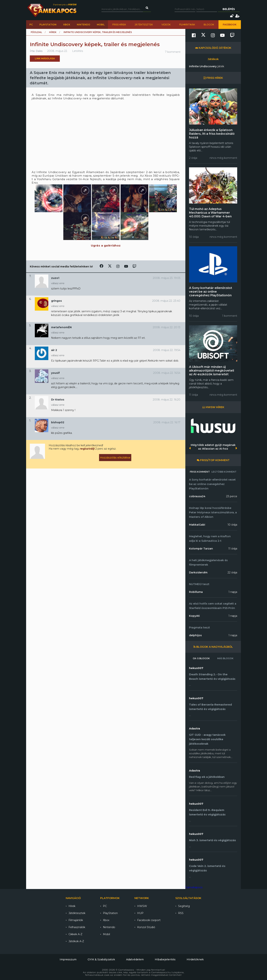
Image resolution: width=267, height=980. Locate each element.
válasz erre (58, 283)
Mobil (101, 25)
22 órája (232, 572)
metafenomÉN (61, 327)
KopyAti (194, 616)
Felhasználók (77, 927)
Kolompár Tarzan (201, 549)
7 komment (173, 52)
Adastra (195, 729)
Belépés (229, 9)
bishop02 (58, 422)
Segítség (184, 906)
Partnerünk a (65, 5)
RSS (181, 913)
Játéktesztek (144, 25)
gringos (56, 301)
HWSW (142, 906)
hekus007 (196, 668)
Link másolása (45, 58)
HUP (140, 913)
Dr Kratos (58, 400)
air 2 (54, 350)
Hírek (53, 32)
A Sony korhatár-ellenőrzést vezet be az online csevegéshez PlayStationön (211, 292)
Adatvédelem (135, 959)
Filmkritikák (187, 25)
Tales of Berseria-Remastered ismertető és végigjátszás (210, 707)
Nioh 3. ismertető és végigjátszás (212, 840)
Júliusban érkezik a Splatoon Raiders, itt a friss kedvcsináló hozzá (212, 134)
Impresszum (68, 959)
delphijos (195, 635)
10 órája (232, 525)
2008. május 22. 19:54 (167, 350)
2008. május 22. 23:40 (166, 301)
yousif (55, 373)
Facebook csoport (149, 920)
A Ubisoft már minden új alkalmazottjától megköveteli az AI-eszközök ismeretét (212, 371)
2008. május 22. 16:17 (167, 422)
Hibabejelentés (165, 959)
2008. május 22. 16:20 (167, 400)
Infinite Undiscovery (207, 66)
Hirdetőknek (195, 959)
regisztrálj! (87, 449)
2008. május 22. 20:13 (167, 327)
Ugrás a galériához (106, 245)
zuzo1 (55, 278)
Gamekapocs (194, 887)
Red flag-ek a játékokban (207, 777)
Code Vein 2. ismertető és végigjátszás (207, 868)
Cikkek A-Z (75, 934)
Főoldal (36, 32)
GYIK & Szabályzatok (101, 959)
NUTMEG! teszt (199, 584)
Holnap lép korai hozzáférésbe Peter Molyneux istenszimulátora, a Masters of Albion (213, 512)
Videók (166, 25)
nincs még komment (223, 158)
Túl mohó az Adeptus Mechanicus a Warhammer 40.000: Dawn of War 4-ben (210, 213)
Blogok (209, 25)
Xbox (67, 25)
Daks (39, 51)
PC (31, 25)
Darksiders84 (198, 572)
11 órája (233, 549)
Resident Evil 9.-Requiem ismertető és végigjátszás (207, 812)
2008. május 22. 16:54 (167, 373)
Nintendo (84, 25)
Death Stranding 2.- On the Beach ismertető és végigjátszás (212, 677)
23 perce (232, 496)
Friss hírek (119, 25)
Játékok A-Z (76, 941)
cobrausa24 (197, 496)
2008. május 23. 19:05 (167, 278)
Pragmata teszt (200, 628)
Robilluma (196, 592)
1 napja (233, 592)
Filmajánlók (76, 920)
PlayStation (48, 25)
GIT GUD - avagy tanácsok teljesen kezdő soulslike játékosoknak (207, 739)
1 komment (230, 316)
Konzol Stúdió (146, 927)
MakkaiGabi (197, 525)
